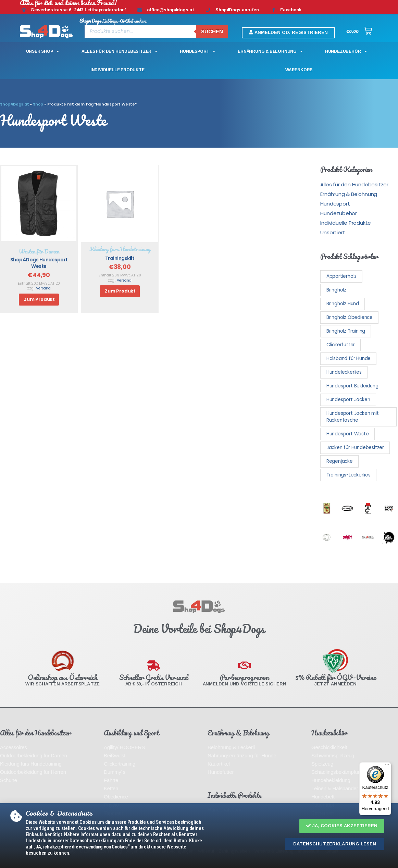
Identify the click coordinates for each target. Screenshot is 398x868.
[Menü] (387, 766)
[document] (199, 434)
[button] (342, 826)
